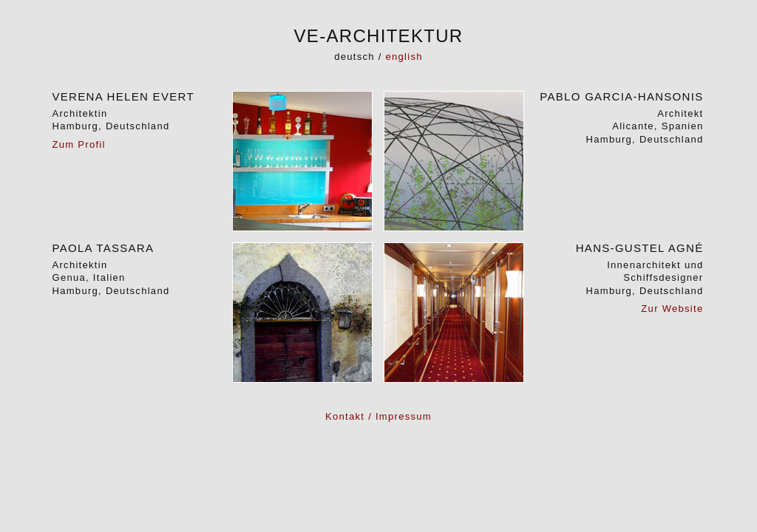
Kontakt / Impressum (378, 416)
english (404, 57)
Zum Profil (79, 144)
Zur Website (672, 308)
